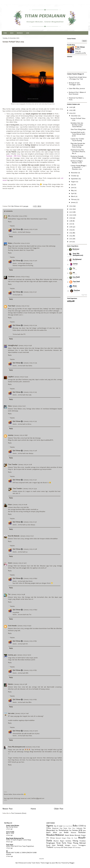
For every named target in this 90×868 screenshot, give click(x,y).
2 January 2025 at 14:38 (18, 594)
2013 (71, 236)
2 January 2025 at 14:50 (24, 626)
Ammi (10, 563)
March (73, 196)
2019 (71, 218)
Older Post (59, 809)
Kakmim (10, 684)
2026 (71, 107)
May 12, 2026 (10, 833)
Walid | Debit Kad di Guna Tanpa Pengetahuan (20, 846)
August (74, 182)
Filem (70, 828)
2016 (71, 227)
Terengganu (82, 845)
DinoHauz (77, 290)
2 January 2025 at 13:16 (30, 451)
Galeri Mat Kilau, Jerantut (77, 88)
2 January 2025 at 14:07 (19, 563)
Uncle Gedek (10, 832)
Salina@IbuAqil (13, 345)
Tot (9, 594)
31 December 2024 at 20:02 (21, 243)
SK (7, 851)
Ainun (10, 505)
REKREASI (20, 33)
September (75, 179)
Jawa (84, 830)
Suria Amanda (12, 626)
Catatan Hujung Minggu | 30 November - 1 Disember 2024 (78, 167)
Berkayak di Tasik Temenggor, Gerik (75, 84)
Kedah (66, 832)
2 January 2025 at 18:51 (30, 641)
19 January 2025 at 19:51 (33, 747)
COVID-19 (82, 826)
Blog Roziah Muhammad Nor (15, 838)
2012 (71, 239)
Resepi (48, 845)
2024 (71, 113)
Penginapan (51, 843)
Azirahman (11, 277)
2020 (71, 215)
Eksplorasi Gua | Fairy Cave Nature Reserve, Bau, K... (78, 152)
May (73, 190)
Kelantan (74, 832)
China (49, 828)
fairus (10, 406)
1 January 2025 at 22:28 (25, 464)
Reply (10, 222)
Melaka (72, 835)
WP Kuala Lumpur (67, 847)
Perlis (64, 843)
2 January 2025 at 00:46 (20, 505)
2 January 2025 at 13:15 (30, 392)
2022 (71, 209)
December (75, 116)
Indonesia (79, 828)
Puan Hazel (12, 306)
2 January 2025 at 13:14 (30, 325)
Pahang (75, 841)
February (74, 199)
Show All (42, 859)
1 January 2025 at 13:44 (21, 377)
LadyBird (11, 377)
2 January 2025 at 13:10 (30, 261)
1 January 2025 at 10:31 (22, 306)
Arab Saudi (66, 826)
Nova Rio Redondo (14, 536)
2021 (71, 212)
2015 (71, 230)
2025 (71, 110)
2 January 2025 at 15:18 (20, 684)
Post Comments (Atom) (19, 813)
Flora (74, 828)
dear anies (11, 713)
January (74, 202)
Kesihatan (82, 832)
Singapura (74, 845)
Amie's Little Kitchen (13, 826)
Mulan (10, 243)
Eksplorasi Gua (57, 828)
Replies (13, 226)
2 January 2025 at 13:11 (30, 292)
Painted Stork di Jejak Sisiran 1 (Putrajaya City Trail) (78, 78)
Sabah (54, 845)
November (75, 173)
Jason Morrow (56, 863)
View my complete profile (80, 52)
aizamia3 (11, 435)
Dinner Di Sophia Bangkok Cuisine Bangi (19, 840)
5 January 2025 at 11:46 (22, 713)
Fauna (65, 828)
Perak (58, 843)
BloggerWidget (84, 295)
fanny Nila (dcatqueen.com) (17, 747)
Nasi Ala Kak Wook (12, 827)
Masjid (67, 835)
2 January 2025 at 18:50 (30, 578)
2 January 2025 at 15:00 (24, 655)
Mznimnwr (76, 249)
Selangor (68, 845)
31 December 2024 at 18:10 (19, 216)
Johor (55, 832)
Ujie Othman (17, 229)
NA (9, 216)
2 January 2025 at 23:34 (30, 489)
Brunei (71, 826)
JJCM (27, 33)
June (73, 187)
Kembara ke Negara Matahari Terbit (77, 162)
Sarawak (60, 845)
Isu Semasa (74, 830)
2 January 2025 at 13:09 (30, 229)
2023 (71, 206)
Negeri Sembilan (66, 841)
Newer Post (8, 809)
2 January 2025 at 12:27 (27, 536)
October (74, 176)
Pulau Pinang (73, 843)
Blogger (72, 863)
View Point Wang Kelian (78, 129)
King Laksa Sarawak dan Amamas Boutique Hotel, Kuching (78, 145)
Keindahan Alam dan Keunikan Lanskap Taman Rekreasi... (77, 125)
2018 (71, 221)
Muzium (56, 841)
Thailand (50, 847)
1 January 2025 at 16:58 (21, 435)
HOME (5, 33)
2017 (71, 224)
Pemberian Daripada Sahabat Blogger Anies (78, 157)
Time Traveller (13, 464)
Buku (75, 826)
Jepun (48, 832)
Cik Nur (75, 264)
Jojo (61, 832)
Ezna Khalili (76, 277)
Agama (50, 826)
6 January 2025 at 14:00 (30, 731)
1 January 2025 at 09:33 (22, 277)
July (73, 185)
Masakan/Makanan (55, 835)
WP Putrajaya (77, 847)
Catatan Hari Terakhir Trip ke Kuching (77, 140)
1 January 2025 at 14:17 (19, 406)
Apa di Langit (58, 826)
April (73, 193)
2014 (71, 233)
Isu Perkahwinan (62, 830)
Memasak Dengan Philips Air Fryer (66, 838)
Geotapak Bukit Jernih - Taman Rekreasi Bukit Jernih (78, 134)
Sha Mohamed (77, 259)
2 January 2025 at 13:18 (30, 549)
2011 (71, 242)
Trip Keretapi (57, 847)
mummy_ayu (12, 655)
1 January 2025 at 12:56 (25, 345)
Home (33, 809)
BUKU (12, 33)
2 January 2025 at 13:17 (30, 480)
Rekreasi (83, 843)
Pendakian (83, 841)
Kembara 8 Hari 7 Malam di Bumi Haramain (77, 93)
